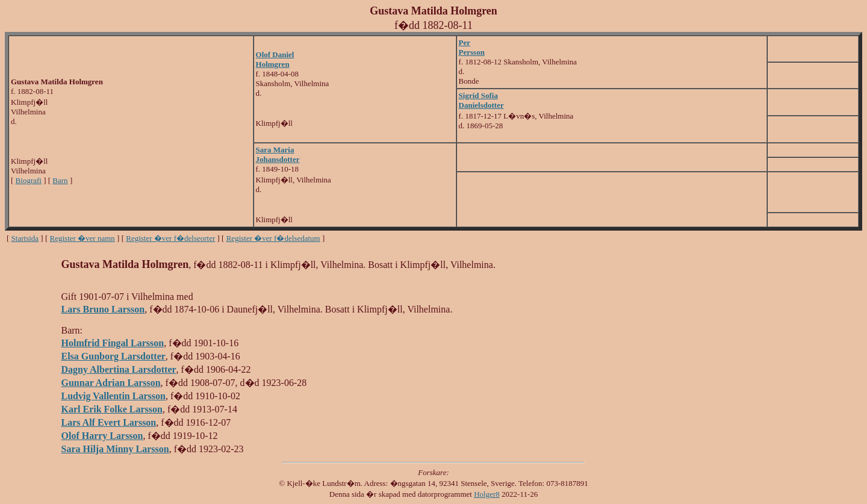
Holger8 (487, 494)
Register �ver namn (82, 238)
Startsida (25, 238)
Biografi (29, 180)
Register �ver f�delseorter (170, 238)
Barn (60, 180)
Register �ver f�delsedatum (273, 238)
